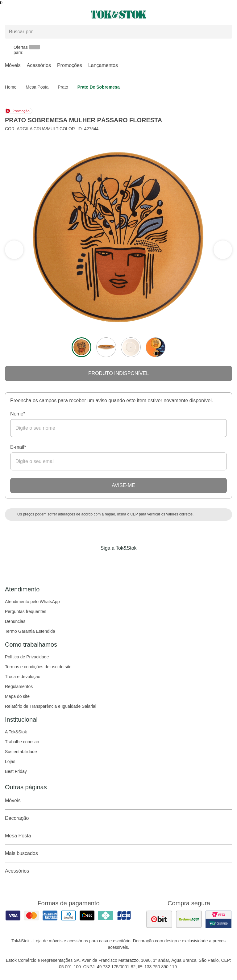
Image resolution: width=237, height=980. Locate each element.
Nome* (18, 414)
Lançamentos (103, 65)
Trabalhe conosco (22, 742)
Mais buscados (118, 853)
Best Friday (16, 771)
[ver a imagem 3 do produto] (131, 347)
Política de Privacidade (27, 657)
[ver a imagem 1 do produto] (81, 347)
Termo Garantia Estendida (30, 631)
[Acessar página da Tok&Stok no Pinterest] (127, 561)
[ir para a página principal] (118, 15)
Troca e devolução (23, 677)
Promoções (70, 65)
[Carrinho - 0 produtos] (228, 15)
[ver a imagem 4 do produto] (156, 347)
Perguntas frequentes (26, 611)
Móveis (13, 65)
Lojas (10, 761)
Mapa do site (17, 696)
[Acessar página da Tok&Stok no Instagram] (110, 561)
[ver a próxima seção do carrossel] (14, 250)
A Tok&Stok (16, 732)
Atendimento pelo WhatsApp (32, 602)
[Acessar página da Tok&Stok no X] (144, 561)
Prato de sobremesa (99, 87)
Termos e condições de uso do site (38, 667)
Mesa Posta (37, 87)
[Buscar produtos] (118, 32)
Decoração (118, 818)
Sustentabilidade (21, 752)
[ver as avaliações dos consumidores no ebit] (159, 919)
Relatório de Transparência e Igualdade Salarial (51, 706)
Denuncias (15, 621)
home (11, 87)
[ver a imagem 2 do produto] (106, 347)
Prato (63, 87)
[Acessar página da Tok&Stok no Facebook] (93, 561)
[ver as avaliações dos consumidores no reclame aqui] (189, 919)
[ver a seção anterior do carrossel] (223, 250)
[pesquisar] (225, 31)
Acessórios (39, 65)
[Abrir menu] (39, 15)
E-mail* (18, 447)
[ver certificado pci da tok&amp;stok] (218, 919)
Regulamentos (19, 686)
